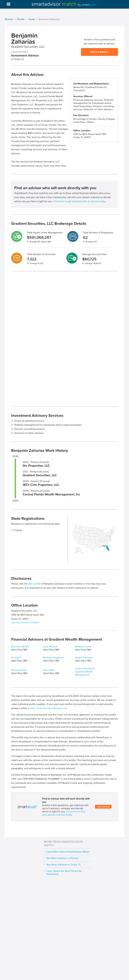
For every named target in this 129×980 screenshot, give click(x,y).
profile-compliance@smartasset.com (48, 708)
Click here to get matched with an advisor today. (80, 201)
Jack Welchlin (51, 647)
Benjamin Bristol (20, 647)
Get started (103, 807)
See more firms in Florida (25, 623)
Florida (21, 19)
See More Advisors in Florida (62, 858)
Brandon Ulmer (83, 647)
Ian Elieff (16, 658)
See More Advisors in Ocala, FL (64, 865)
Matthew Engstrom (53, 658)
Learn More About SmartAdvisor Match (68, 852)
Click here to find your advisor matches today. (64, 813)
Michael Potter (19, 670)
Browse (9, 19)
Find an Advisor (99, 52)
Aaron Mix (49, 670)
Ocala (32, 19)
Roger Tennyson (84, 658)
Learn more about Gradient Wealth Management (85, 672)
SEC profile (34, 584)
